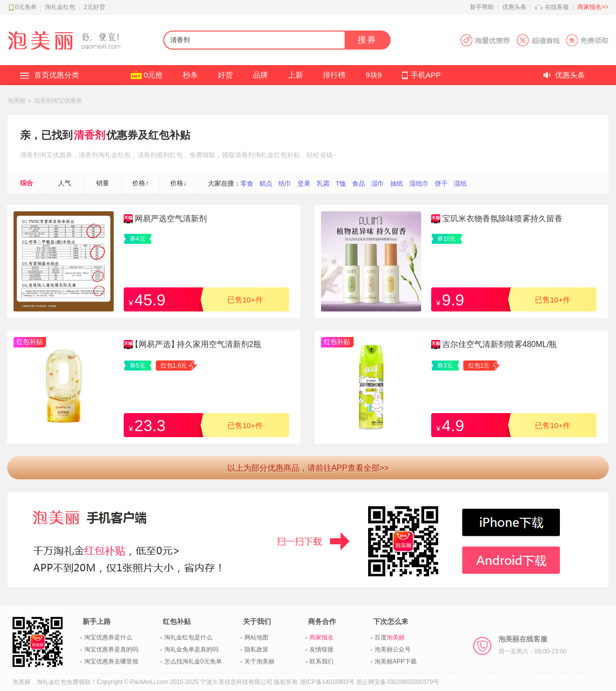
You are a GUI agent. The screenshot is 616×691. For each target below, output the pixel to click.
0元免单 (26, 7)
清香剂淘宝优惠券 (58, 101)
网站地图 (256, 637)
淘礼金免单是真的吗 (191, 649)
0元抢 (153, 75)
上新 (295, 75)
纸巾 (285, 184)
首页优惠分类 (57, 75)
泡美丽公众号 (393, 649)
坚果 (304, 184)
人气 (65, 183)
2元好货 (94, 7)
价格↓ (179, 183)
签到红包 (170, 155)
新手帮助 (482, 7)
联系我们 (322, 661)
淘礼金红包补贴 (277, 155)
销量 (103, 183)
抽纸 (397, 184)
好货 (225, 75)
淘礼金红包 (60, 7)
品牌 (260, 75)
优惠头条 (514, 7)
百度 (390, 637)
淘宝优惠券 (56, 155)
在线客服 (557, 7)
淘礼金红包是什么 (188, 637)
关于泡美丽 (259, 661)
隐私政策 (256, 649)
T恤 (341, 184)
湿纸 (460, 184)
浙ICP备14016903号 (327, 682)
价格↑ (140, 183)
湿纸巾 (419, 184)
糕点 (266, 184)
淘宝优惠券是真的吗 (111, 649)
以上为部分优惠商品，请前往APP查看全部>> (308, 468)
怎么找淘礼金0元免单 (193, 661)
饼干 (441, 184)
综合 (27, 183)
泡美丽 (17, 101)
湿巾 (378, 184)
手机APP (426, 75)
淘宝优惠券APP (534, 40)
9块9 (374, 75)
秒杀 (190, 75)
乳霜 (323, 184)
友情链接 (322, 649)
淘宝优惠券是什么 (108, 637)
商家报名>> (593, 7)
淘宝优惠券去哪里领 (111, 661)
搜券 (367, 40)
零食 (247, 184)
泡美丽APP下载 (396, 661)
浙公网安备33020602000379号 (397, 682)
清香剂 (89, 135)
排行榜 (334, 75)
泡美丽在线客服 (532, 645)
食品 (359, 184)
